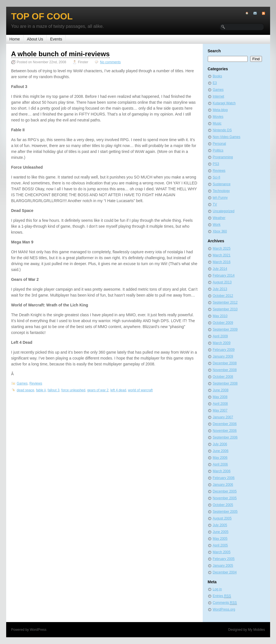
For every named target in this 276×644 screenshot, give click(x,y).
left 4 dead (118, 390)
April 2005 (220, 545)
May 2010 (220, 316)
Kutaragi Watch (224, 103)
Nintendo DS (222, 130)
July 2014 (220, 269)
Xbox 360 (220, 231)
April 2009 (220, 336)
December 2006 (225, 424)
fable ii (41, 390)
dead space (26, 390)
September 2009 (225, 329)
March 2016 (222, 262)
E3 (215, 83)
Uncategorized (224, 211)
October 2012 (223, 296)
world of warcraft (140, 390)
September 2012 (225, 302)
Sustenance (222, 184)
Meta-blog (220, 110)
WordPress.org (224, 609)
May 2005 (220, 539)
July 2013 (220, 289)
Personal (219, 144)
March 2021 (222, 255)
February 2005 (224, 559)
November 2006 (225, 431)
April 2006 (220, 464)
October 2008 (223, 377)
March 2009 (222, 343)
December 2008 (225, 363)
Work (217, 225)
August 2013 (222, 282)
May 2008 (220, 397)
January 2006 (223, 485)
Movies (218, 117)
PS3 (216, 164)
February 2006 (224, 478)
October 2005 (223, 505)
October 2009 (223, 323)
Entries (222, 596)
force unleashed (73, 390)
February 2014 (224, 275)
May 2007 (220, 410)
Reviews (36, 383)
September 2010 (225, 309)
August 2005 (222, 518)
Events (56, 39)
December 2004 (225, 572)
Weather (219, 218)
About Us (35, 39)
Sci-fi (217, 177)
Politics (218, 150)
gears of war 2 (98, 390)
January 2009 (223, 356)
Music (217, 123)
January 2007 (223, 417)
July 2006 (220, 444)
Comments (225, 603)
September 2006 (225, 437)
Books (217, 76)
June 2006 (221, 451)
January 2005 (223, 566)
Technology (221, 191)
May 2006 (220, 458)
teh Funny (220, 198)
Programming (223, 157)
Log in (217, 589)
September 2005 (225, 512)
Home (15, 39)
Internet (219, 96)
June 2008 (221, 390)
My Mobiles (256, 630)
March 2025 (222, 248)
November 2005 (225, 498)
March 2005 (222, 552)
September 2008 (225, 383)
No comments (110, 62)
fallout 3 (54, 390)
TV (215, 204)
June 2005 (221, 532)
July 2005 (220, 525)
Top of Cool (42, 16)
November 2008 (225, 370)
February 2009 (224, 350)
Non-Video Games (227, 137)
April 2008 (220, 404)
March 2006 (222, 471)
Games (22, 383)
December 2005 (225, 491)
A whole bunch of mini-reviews (61, 54)
